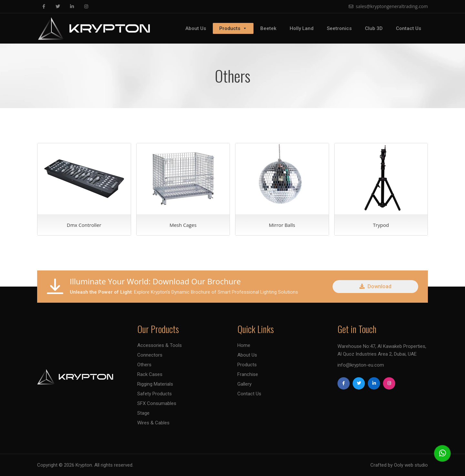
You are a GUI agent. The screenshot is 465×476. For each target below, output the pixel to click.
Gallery (244, 384)
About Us (196, 28)
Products (233, 28)
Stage (143, 413)
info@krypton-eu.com (361, 365)
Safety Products (155, 394)
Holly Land (302, 28)
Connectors (150, 355)
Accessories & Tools (160, 345)
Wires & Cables (153, 423)
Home (244, 345)
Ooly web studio (411, 465)
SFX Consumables (157, 403)
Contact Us (408, 28)
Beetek (268, 28)
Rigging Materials (155, 384)
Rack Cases (150, 374)
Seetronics (339, 28)
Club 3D (374, 28)
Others (144, 365)
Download (375, 286)
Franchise (248, 374)
